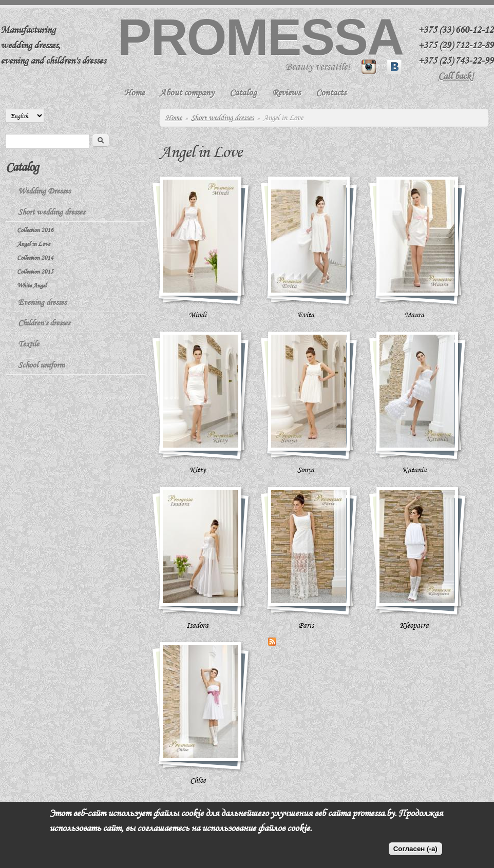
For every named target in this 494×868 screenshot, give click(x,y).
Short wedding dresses (222, 118)
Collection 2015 (35, 271)
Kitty (197, 470)
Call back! (456, 76)
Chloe (198, 780)
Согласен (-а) (415, 849)
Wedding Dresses (44, 191)
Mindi (197, 315)
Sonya (306, 470)
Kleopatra (414, 625)
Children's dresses (44, 323)
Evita (306, 315)
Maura (414, 315)
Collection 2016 (35, 230)
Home (134, 92)
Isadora (197, 625)
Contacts (331, 92)
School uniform (41, 365)
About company (187, 92)
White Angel (32, 285)
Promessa (260, 37)
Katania (414, 470)
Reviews (286, 92)
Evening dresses (42, 302)
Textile (28, 344)
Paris (306, 625)
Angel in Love (33, 244)
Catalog (243, 92)
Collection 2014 (35, 257)
